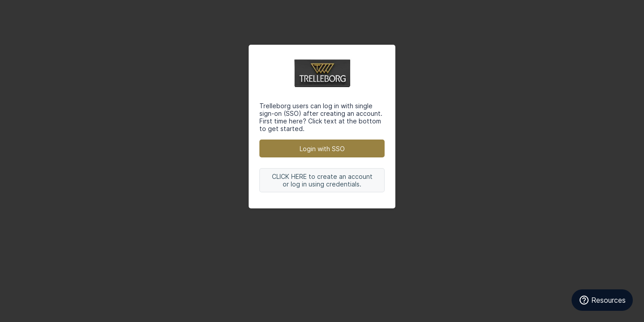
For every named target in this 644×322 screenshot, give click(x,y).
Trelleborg (322, 73)
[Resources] (602, 300)
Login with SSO (322, 149)
